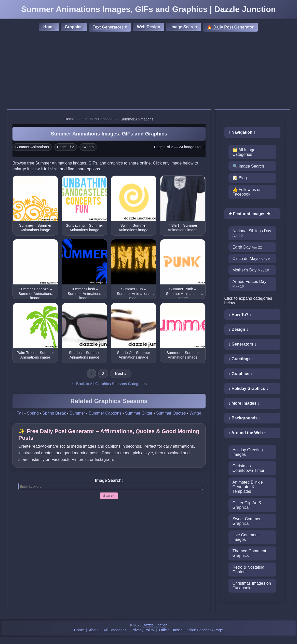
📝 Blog (240, 178)
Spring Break (54, 413)
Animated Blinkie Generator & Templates (248, 487)
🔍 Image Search (248, 166)
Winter (195, 413)
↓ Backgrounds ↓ (245, 418)
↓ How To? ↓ (240, 315)
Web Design (149, 27)
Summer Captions (105, 413)
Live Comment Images (246, 537)
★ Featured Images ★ (249, 214)
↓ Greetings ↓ (241, 359)
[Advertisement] (148, 71)
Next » (121, 373)
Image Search (184, 27)
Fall (20, 413)
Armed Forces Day (249, 284)
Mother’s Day (251, 270)
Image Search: (109, 480)
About (94, 630)
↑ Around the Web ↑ (247, 433)
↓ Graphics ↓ (240, 374)
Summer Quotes (171, 413)
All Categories (115, 630)
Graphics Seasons (98, 119)
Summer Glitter (139, 413)
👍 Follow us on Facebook (247, 192)
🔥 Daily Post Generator (230, 27)
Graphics (74, 27)
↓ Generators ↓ (242, 344)
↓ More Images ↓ (244, 403)
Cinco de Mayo (251, 259)
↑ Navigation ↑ (242, 132)
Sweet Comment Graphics (248, 521)
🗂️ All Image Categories (244, 152)
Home (49, 27)
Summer (77, 413)
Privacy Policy (143, 630)
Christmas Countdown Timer (248, 468)
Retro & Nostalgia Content (248, 570)
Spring (33, 413)
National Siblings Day (252, 233)
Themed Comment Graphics (249, 553)
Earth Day (247, 247)
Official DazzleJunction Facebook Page (191, 630)
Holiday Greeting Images (248, 452)
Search (109, 496)
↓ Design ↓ (238, 329)
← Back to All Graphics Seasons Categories (109, 384)
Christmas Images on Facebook (252, 586)
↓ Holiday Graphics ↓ (248, 388)
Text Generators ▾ (110, 27)
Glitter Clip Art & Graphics (247, 505)
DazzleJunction (155, 625)
